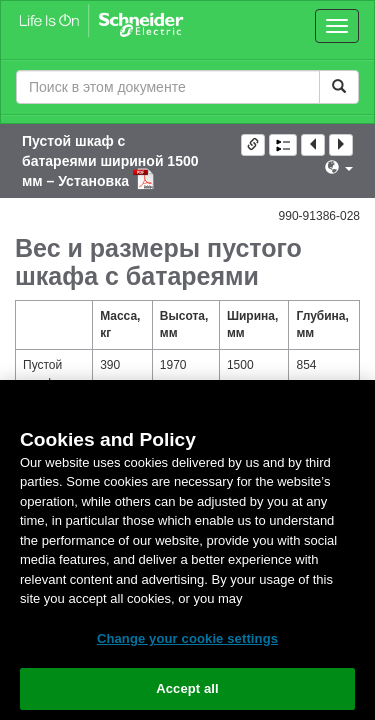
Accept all (187, 688)
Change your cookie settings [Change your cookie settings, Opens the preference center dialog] (187, 638)
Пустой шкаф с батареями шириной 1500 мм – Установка (110, 161)
